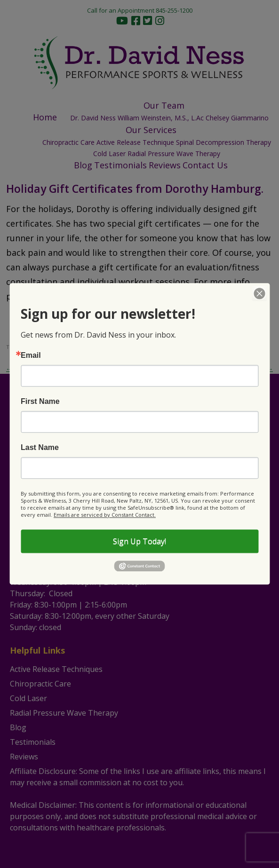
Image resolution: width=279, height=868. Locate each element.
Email (31, 355)
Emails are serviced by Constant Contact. (105, 515)
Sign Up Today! (139, 541)
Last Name (40, 448)
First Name (40, 402)
